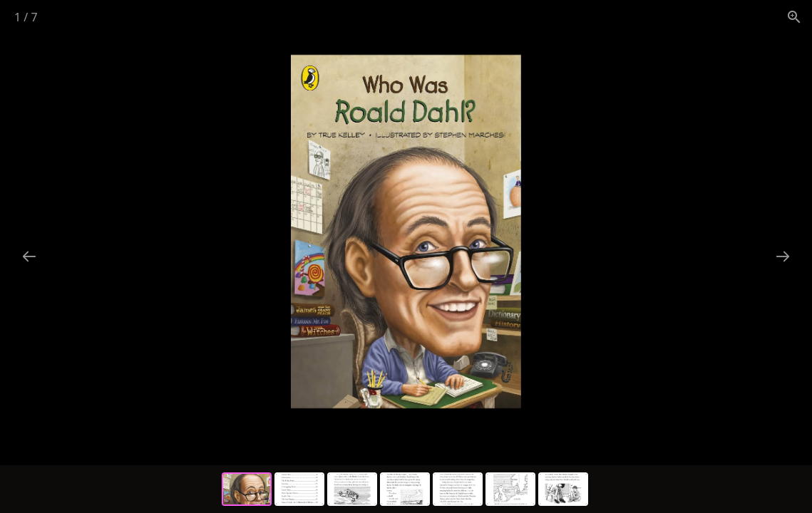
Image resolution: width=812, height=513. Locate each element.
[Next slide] (783, 256)
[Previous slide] (29, 256)
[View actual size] (794, 17)
